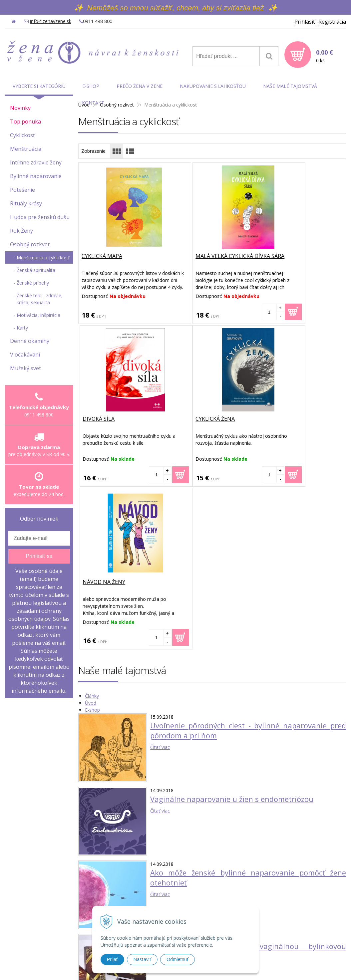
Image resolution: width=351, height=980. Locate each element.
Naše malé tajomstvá (290, 86)
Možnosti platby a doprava (277, 916)
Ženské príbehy (33, 283)
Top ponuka (25, 122)
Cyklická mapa (102, 256)
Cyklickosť (22, 135)
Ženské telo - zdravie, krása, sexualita (40, 299)
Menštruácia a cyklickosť (43, 257)
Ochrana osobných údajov (276, 907)
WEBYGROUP (261, 957)
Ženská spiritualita (36, 270)
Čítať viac (160, 584)
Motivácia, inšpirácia (38, 315)
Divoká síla (277, 256)
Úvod (91, 540)
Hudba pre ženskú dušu (40, 217)
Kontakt (93, 103)
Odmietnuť (177, 959)
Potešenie (22, 190)
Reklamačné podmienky (274, 925)
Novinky (20, 108)
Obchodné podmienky (272, 899)
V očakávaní (25, 355)
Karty (22, 328)
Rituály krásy (26, 203)
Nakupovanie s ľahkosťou (213, 86)
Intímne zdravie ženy (36, 162)
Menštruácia (26, 149)
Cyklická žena (102, 419)
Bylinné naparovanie (36, 176)
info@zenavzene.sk (51, 21)
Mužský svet (25, 368)
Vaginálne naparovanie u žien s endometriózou (232, 636)
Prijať (112, 959)
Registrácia (332, 22)
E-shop (92, 547)
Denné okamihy (30, 341)
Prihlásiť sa (39, 556)
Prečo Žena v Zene (140, 86)
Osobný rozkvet (30, 244)
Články (92, 533)
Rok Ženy (21, 231)
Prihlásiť (305, 22)
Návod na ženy (193, 419)
